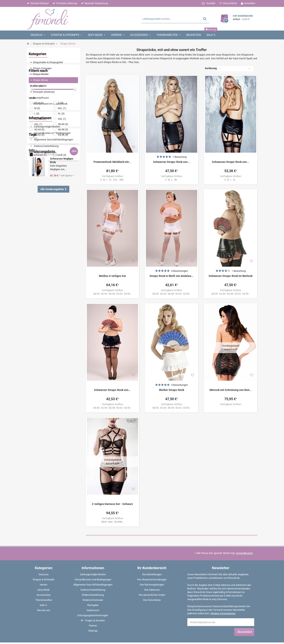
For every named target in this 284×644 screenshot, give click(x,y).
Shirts (35, 334)
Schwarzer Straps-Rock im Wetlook (231, 276)
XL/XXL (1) (40, 167)
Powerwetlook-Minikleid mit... (112, 162)
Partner (38, 269)
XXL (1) (62, 167)
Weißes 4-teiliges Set (112, 276)
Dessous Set (58, 322)
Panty (49, 346)
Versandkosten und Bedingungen (52, 237)
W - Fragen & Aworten (93, 594)
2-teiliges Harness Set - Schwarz (112, 477)
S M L (172, 180)
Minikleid (52, 305)
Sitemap (93, 604)
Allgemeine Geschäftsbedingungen (53, 243)
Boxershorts (49, 352)
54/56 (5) (63, 183)
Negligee (62, 293)
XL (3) (61, 162)
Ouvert (36, 316)
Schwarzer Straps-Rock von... (171, 162)
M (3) (37, 156)
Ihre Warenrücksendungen (152, 553)
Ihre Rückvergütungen (152, 558)
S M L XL (231, 180)
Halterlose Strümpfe (61, 340)
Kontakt (211, 3)
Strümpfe (37, 305)
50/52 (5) (39, 183)
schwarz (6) (40, 203)
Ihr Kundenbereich (152, 541)
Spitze (49, 293)
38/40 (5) (63, 172)
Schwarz (58, 310)
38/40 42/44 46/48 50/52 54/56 (112, 294)
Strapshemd (50, 334)
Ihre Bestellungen (152, 548)
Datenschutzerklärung (46, 250)
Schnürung (38, 299)
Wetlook (37, 293)
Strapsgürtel (39, 340)
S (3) (61, 151)
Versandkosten (244, 526)
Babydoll (37, 346)
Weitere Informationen (223, 587)
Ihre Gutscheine (152, 573)
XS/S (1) (39, 151)
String (67, 328)
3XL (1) (38, 172)
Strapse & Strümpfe (44, 44)
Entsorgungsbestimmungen (93, 589)
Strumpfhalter (56, 299)
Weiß (35, 352)
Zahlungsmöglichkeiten (47, 230)
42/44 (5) (39, 178)
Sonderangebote (42, 365)
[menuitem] (53, 62)
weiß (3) (62, 203)
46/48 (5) (63, 178)
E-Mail (243, 629)
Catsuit (65, 305)
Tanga (45, 310)
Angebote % (50, 316)
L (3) (37, 162)
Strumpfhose (39, 322)
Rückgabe (93, 578)
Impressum (40, 263)
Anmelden (250, 3)
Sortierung (211, 68)
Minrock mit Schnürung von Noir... (231, 390)
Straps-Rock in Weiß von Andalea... (172, 276)
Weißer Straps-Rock (172, 390)
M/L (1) (62, 156)
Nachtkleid (38, 328)
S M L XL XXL (112, 180)
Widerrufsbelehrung (45, 256)
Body (35, 310)
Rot (63, 334)
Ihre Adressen (152, 563)
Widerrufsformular (93, 573)
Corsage (61, 346)
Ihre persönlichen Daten (152, 568)
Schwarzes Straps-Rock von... (231, 162)
